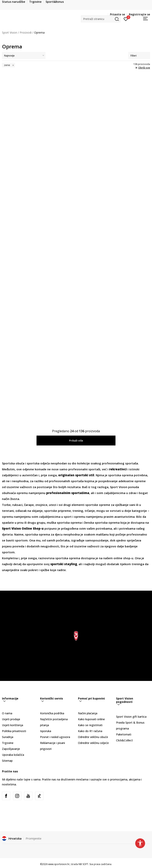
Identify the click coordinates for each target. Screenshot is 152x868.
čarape (29, 505)
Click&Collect (124, 740)
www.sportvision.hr (59, 864)
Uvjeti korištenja (13, 725)
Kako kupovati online (91, 719)
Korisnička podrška (52, 713)
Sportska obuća (13, 463)
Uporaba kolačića (13, 755)
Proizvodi (26, 32)
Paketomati (124, 734)
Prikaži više (76, 441)
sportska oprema (121, 475)
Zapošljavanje (11, 749)
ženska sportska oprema (102, 522)
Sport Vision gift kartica (131, 717)
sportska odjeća (38, 463)
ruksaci (17, 505)
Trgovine (8, 743)
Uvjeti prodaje (11, 719)
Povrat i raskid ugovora (55, 737)
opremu (22, 493)
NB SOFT (83, 864)
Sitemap (7, 761)
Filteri (139, 56)
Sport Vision (10, 32)
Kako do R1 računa (90, 731)
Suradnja (8, 737)
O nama (7, 713)
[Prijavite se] (126, 19)
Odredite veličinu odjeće (93, 743)
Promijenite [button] (34, 838)
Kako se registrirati (90, 725)
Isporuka (46, 731)
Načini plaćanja (88, 713)
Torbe (6, 505)
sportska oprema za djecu (44, 534)
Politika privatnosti (14, 731)
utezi (53, 505)
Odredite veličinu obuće (93, 737)
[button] (101, 19)
